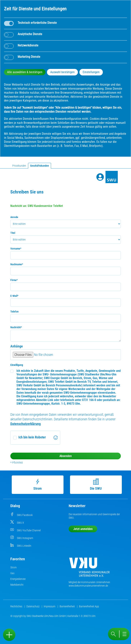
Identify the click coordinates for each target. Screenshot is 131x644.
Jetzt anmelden (83, 529)
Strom (38, 484)
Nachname (17, 264)
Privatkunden (19, 166)
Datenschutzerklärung (26, 424)
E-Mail (14, 296)
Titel (13, 233)
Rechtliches (17, 606)
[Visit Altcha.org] (56, 438)
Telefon (14, 312)
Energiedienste (18, 579)
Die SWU (96, 484)
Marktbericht (17, 585)
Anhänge (17, 346)
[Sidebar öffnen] (9, 635)
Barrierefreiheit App (89, 606)
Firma (14, 280)
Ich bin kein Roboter (32, 437)
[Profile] (100, 177)
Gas (12, 573)
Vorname (16, 249)
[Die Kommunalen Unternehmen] (89, 569)
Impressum (50, 606)
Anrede (14, 217)
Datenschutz (33, 606)
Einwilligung (17, 365)
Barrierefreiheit (68, 606)
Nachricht (16, 327)
